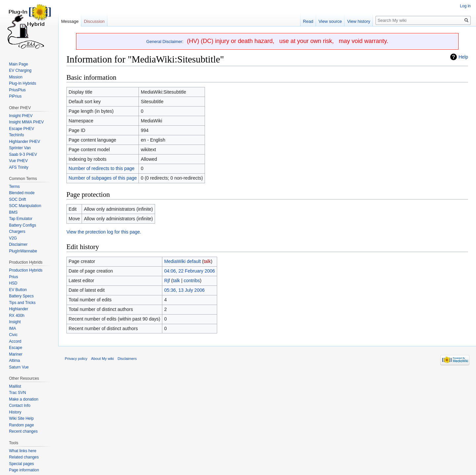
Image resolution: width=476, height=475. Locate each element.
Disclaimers (127, 359)
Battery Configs (22, 225)
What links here (23, 451)
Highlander (19, 309)
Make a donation (24, 399)
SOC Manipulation (25, 206)
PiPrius (15, 96)
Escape (16, 348)
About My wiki (103, 359)
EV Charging (20, 70)
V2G (13, 238)
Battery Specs (21, 296)
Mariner (16, 354)
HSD (13, 283)
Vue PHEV (18, 161)
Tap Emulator (21, 219)
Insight (15, 322)
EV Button (18, 290)
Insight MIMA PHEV (26, 122)
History (15, 412)
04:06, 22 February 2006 (190, 271)
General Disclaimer (164, 42)
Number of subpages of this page (103, 178)
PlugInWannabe (23, 251)
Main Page (18, 64)
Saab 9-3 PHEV (23, 154)
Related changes (24, 457)
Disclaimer (18, 244)
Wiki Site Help (21, 418)
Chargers (17, 232)
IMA (12, 328)
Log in (465, 6)
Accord (15, 341)
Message (70, 21)
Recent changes (23, 431)
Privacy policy (76, 359)
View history (359, 21)
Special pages (21, 464)
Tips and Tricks (22, 303)
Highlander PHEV (24, 142)
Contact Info (20, 406)
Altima (14, 361)
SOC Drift (17, 199)
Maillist (15, 386)
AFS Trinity (19, 167)
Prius (13, 277)
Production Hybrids (26, 270)
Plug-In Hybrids (22, 83)
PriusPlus (17, 90)
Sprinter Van (20, 148)
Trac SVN (18, 393)
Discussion (94, 21)
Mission (16, 77)
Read (308, 21)
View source (330, 21)
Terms (14, 187)
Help (463, 57)
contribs (192, 281)
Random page (21, 425)
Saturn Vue (19, 367)
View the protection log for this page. (104, 232)
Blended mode (22, 193)
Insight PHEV (21, 116)
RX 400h (17, 316)
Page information (24, 470)
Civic (13, 335)
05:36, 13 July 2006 (184, 290)
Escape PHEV (21, 129)
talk (207, 261)
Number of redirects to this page (102, 168)
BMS (13, 212)
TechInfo (16, 135)
